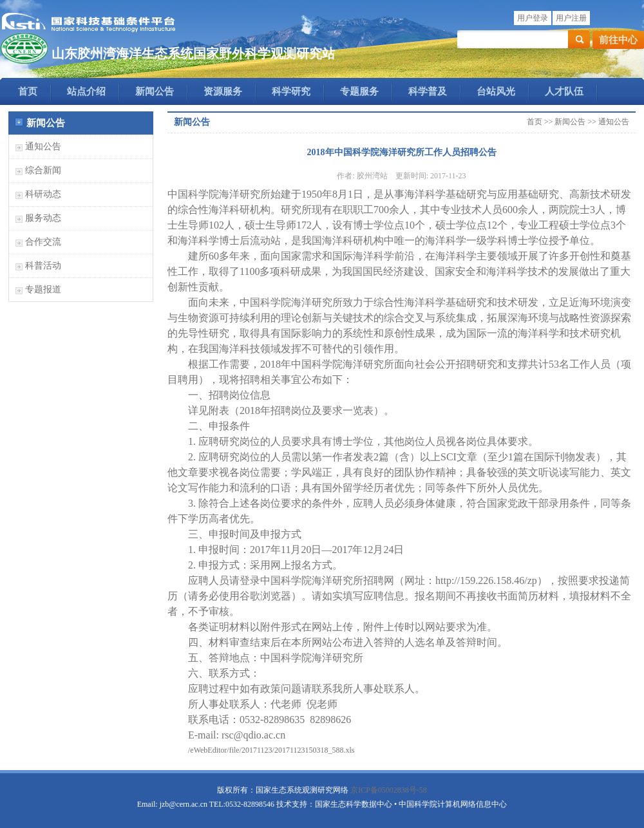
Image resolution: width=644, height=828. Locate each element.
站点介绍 (86, 91)
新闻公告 (155, 91)
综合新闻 (43, 170)
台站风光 (496, 91)
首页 (28, 91)
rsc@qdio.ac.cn (253, 735)
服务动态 (43, 218)
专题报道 (43, 289)
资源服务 (223, 91)
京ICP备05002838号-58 (389, 790)
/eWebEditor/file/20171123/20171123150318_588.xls (271, 750)
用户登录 (533, 18)
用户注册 (571, 18)
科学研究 (291, 91)
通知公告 (43, 146)
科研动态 (43, 194)
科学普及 (428, 91)
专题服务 (359, 91)
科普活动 (43, 266)
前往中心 (618, 40)
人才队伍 (564, 91)
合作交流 (43, 242)
